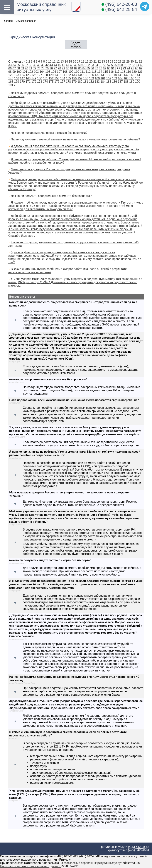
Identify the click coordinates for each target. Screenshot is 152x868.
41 (43, 65)
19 (87, 62)
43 (51, 65)
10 (50, 62)
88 (101, 68)
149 (34, 78)
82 (76, 68)
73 (39, 68)
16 (75, 62)
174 (45, 82)
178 (69, 82)
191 (11, 85)
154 (63, 78)
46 (63, 65)
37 (26, 65)
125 (28, 75)
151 (45, 78)
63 (134, 65)
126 (34, 75)
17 (79, 62)
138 (103, 75)
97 (141, 68)
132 (69, 75)
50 (80, 65)
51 (84, 65)
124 (22, 75)
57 (109, 65)
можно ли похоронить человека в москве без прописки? (49, 133)
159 (91, 78)
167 (137, 78)
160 (97, 78)
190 (137, 82)
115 (105, 72)
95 (132, 68)
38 (31, 65)
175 (51, 82)
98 (10, 72)
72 (35, 68)
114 (100, 72)
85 (88, 68)
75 (47, 68)
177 (63, 82)
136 (91, 75)
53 (92, 65)
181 (86, 82)
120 (134, 72)
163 (115, 78)
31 (136, 62)
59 (117, 65)
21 (95, 62)
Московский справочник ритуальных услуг (93, 863)
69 (22, 68)
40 (39, 65)
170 (22, 82)
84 (84, 68)
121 (140, 72)
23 (103, 62)
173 (40, 82)
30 (132, 62)
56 (105, 65)
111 (82, 72)
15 (70, 62)
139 (109, 75)
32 (140, 62)
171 (28, 82)
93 (124, 68)
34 (14, 65)
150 (40, 78)
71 (31, 68)
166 (132, 78)
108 (65, 72)
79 (63, 68)
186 (115, 82)
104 (42, 72)
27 (120, 62)
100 (19, 72)
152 (51, 78)
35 (18, 65)
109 (71, 72)
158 (86, 78)
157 (80, 78)
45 (59, 65)
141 (120, 75)
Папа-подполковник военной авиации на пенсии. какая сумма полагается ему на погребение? (75, 139)
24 (107, 62)
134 (80, 75)
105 (48, 72)
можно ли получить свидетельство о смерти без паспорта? (51, 196)
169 (17, 82)
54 (96, 65)
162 (109, 78)
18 (83, 62)
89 (105, 68)
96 (137, 68)
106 (54, 72)
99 (14, 72)
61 (125, 65)
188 (126, 82)
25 (112, 62)
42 (47, 65)
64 (138, 65)
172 (34, 82)
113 (94, 72)
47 (68, 65)
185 (109, 82)
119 (128, 72)
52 (88, 65)
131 (63, 75)
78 (59, 68)
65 (142, 65)
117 (117, 72)
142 (126, 75)
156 (74, 78)
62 (129, 65)
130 (57, 75)
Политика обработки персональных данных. (30, 866)
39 (35, 65)
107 (59, 72)
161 (103, 78)
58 (113, 65)
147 (22, 78)
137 (97, 75)
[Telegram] (145, 6)
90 (109, 68)
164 (120, 78)
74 (43, 68)
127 (40, 75)
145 (11, 78)
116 (111, 72)
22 (99, 62)
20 (91, 62)
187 (120, 82)
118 (123, 72)
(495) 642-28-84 (121, 9)
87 (96, 68)
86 (92, 68)
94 (128, 68)
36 (22, 65)
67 (14, 68)
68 (18, 68)
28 (124, 62)
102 (31, 72)
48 (72, 65)
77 (55, 68)
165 (126, 78)
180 (80, 82)
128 (45, 75)
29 (128, 62)
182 (91, 82)
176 (57, 82)
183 (97, 82)
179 (74, 82)
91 (113, 68)
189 (132, 82)
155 (69, 78)
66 (10, 68)
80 (68, 68)
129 (51, 75)
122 (11, 75)
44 (55, 65)
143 (132, 75)
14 (66, 62)
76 (51, 68)
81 (72, 68)
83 (80, 68)
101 (25, 72)
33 (10, 65)
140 (115, 75)
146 (17, 78)
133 (74, 75)
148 (28, 78)
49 (76, 65)
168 (11, 82)
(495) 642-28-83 (121, 4)
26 (116, 62)
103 (36, 72)
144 (137, 75)
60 (121, 65)
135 (86, 75)
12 (58, 62)
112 (88, 72)
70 (26, 68)
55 (101, 65)
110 (77, 72)
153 (57, 78)
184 (103, 82)
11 (54, 62)
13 (62, 62)
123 (17, 75)
